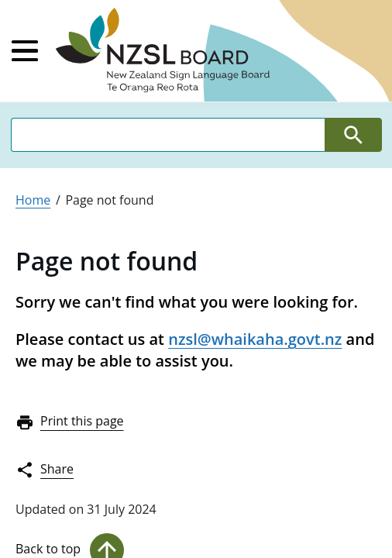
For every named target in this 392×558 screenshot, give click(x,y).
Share (45, 470)
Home (33, 200)
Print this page (70, 422)
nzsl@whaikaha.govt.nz (255, 339)
